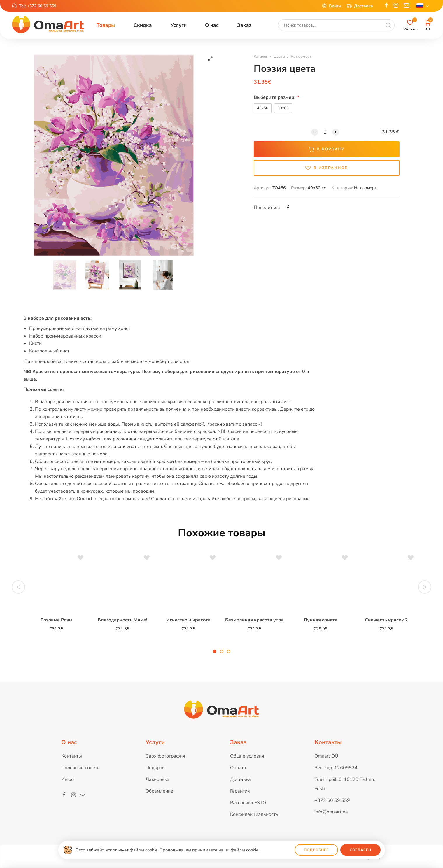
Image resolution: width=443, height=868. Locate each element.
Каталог (261, 57)
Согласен (360, 850)
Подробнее (316, 850)
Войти (331, 6)
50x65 (283, 108)
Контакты (72, 756)
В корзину (326, 149)
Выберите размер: (276, 97)
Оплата (238, 768)
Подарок (155, 768)
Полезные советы (81, 768)
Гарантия (240, 791)
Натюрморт (301, 57)
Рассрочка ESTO (248, 803)
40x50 (263, 108)
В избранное (326, 168)
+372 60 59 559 (42, 6)
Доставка (360, 6)
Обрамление (159, 791)
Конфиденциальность (254, 814)
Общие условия (247, 756)
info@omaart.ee (331, 812)
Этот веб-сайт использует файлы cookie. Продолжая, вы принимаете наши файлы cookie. (168, 850)
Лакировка (157, 779)
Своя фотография (165, 756)
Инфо (68, 779)
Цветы (279, 57)
